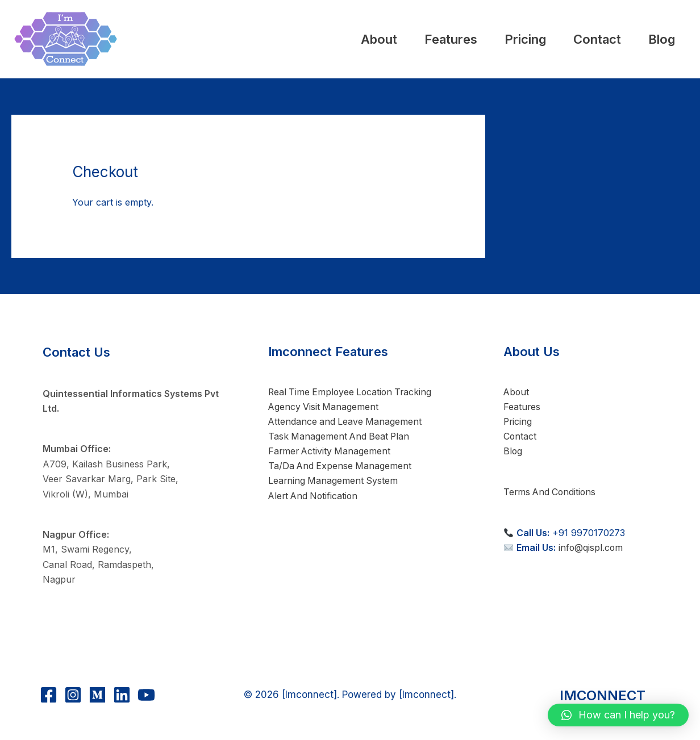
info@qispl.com (591, 548)
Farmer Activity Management (328, 452)
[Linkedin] (122, 695)
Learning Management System (332, 482)
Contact (577, 39)
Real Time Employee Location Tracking (350, 392)
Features (403, 39)
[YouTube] (146, 695)
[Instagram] (73, 695)
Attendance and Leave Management (344, 422)
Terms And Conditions (551, 492)
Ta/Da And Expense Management (339, 467)
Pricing (491, 39)
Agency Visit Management (322, 407)
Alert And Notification (312, 497)
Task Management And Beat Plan (338, 437)
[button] (618, 715)
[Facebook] (49, 695)
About (318, 39)
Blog (655, 39)
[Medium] (97, 695)
